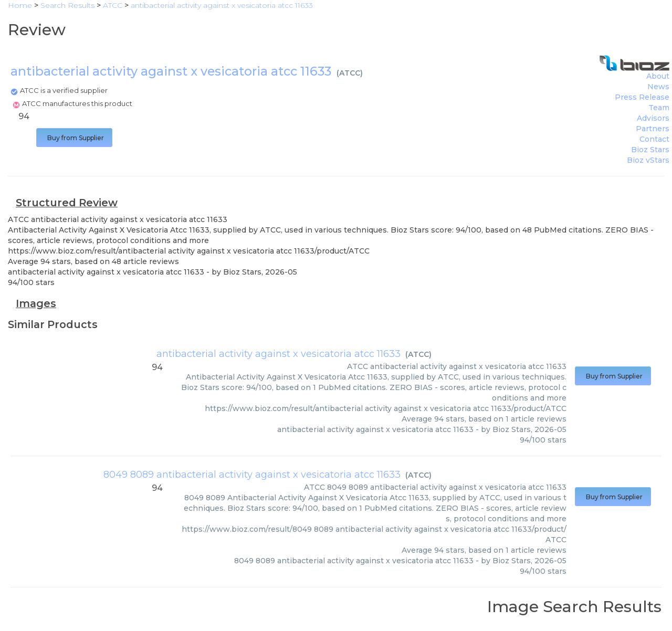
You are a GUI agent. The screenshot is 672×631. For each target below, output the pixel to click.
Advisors (653, 118)
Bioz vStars (648, 160)
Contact (654, 139)
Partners (653, 129)
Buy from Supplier (74, 138)
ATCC (350, 73)
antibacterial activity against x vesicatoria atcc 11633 (279, 354)
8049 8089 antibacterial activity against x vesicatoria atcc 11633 (252, 475)
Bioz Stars (650, 150)
